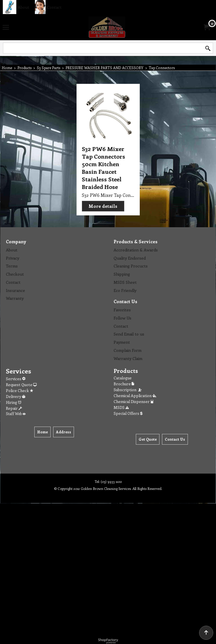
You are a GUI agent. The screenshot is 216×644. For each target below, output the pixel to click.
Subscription (128, 390)
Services (16, 379)
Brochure (124, 384)
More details (103, 206)
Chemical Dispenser (134, 401)
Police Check (20, 390)
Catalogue (123, 378)
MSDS (121, 407)
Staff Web (16, 414)
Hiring (14, 402)
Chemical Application (135, 396)
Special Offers (128, 413)
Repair (14, 408)
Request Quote (21, 385)
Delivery (16, 396)
